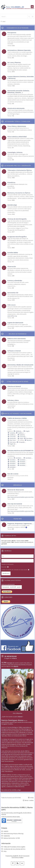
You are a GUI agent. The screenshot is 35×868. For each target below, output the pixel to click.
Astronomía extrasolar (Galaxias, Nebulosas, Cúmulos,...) (18, 92)
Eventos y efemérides (15, 281)
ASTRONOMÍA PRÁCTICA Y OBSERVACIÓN (18, 166)
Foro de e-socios (13, 474)
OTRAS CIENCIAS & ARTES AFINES (18, 382)
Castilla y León (22, 433)
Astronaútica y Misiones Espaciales (19, 50)
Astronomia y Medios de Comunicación (20, 365)
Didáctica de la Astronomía (17, 339)
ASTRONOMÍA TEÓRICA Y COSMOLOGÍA (17, 121)
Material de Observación (16, 490)
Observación (12, 267)
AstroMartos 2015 (19, 458)
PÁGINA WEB (17, 519)
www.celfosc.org (12, 316)
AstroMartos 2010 (13, 462)
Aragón (27, 431)
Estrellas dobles (13, 253)
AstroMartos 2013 (13, 460)
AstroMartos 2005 (23, 465)
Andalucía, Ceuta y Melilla (19, 431)
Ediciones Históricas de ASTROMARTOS (20, 451)
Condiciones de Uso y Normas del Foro (14, 849)
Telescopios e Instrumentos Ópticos (20, 170)
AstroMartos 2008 (13, 463)
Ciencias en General (14, 386)
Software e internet (14, 351)
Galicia (21, 438)
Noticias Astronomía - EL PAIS (12, 838)
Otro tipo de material (15, 504)
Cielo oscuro (12, 305)
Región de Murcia (13, 444)
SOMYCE (6, 831)
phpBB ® (15, 856)
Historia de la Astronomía (16, 108)
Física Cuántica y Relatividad (17, 137)
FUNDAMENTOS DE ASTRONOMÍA (18, 28)
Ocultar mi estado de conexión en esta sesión (15, 570)
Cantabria (12, 433)
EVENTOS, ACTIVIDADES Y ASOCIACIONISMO (18, 414)
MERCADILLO (18, 485)
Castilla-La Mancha (13, 435)
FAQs (5, 851)
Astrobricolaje (12, 205)
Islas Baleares (30, 438)
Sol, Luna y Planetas (14, 62)
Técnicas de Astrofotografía (17, 219)
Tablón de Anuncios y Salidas (17, 418)
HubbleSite (7, 836)
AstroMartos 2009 (23, 462)
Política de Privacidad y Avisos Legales (14, 847)
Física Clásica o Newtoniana (17, 126)
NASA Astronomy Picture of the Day (13, 834)
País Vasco (13, 442)
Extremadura (13, 438)
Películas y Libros (13, 400)
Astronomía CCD (13, 293)
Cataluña (22, 435)
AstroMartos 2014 (29, 458)
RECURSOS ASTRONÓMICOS (18, 334)
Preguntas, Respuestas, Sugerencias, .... (21, 524)
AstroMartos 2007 (23, 463)
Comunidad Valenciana (23, 437)
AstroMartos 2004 (13, 467)
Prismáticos (11, 182)
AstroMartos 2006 (13, 465)
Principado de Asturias (22, 442)
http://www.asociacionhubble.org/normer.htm (20, 497)
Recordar (5, 567)
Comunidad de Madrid (13, 437)
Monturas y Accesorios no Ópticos (19, 193)
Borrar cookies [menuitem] (29, 800)
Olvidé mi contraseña (7, 564)
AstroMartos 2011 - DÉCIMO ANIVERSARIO (23, 460)
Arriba (32, 798)
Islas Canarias (13, 440)
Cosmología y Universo (15, 152)
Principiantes (12, 33)
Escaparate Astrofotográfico (17, 237)
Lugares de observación (15, 323)
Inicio (4, 21)
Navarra (29, 440)
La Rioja (22, 440)
